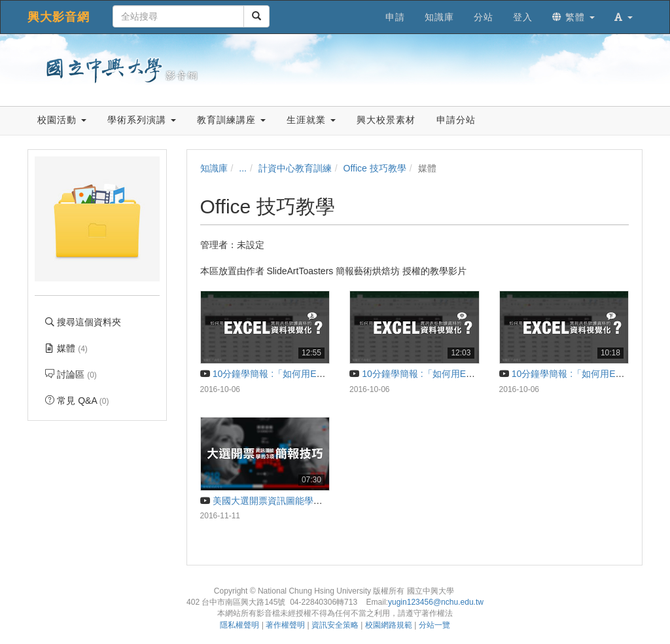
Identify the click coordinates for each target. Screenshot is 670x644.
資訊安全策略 (335, 625)
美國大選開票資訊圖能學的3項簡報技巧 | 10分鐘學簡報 (319, 501)
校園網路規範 (389, 625)
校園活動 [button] (62, 120)
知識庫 (214, 168)
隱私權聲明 (239, 625)
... (243, 168)
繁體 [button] (573, 17)
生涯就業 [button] (311, 120)
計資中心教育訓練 (295, 168)
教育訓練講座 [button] (231, 120)
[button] (624, 17)
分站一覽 (434, 625)
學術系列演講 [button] (142, 120)
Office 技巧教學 (375, 168)
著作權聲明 (285, 625)
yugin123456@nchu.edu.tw (436, 602)
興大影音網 (59, 17)
